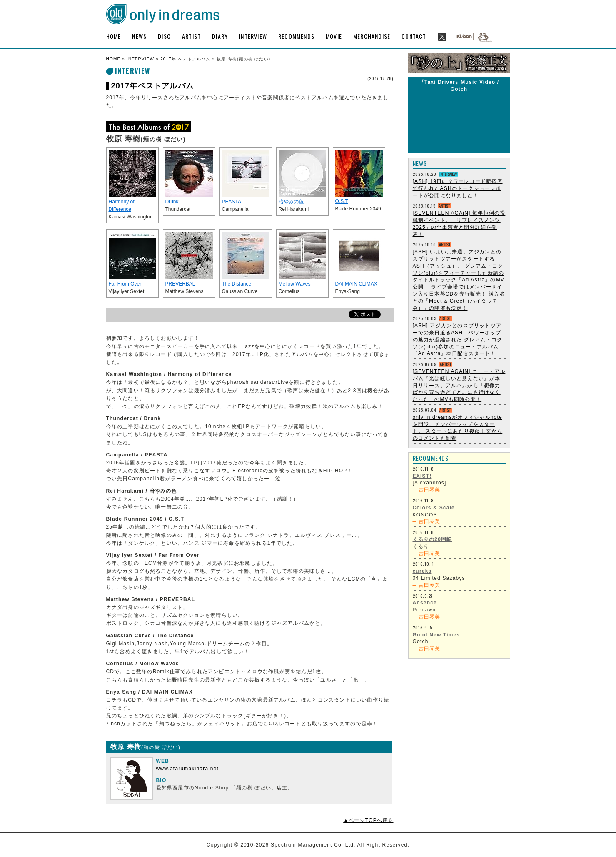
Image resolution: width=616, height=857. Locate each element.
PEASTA (232, 202)
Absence (425, 603)
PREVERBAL (180, 284)
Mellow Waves (295, 284)
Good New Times (436, 635)
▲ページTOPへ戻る (368, 820)
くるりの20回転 (433, 539)
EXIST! (422, 476)
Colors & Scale (434, 508)
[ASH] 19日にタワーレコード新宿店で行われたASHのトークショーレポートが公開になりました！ (458, 188)
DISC (164, 36)
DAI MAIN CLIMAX (356, 284)
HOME (114, 36)
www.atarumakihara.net (188, 769)
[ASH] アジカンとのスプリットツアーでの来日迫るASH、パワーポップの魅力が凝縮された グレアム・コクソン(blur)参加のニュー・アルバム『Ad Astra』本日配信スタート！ (458, 340)
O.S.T (342, 201)
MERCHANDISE (372, 36)
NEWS (139, 36)
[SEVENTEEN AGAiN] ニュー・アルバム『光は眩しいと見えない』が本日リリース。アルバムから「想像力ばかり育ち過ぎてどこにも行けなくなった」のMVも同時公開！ (459, 385)
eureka (422, 571)
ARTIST (191, 36)
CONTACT (414, 36)
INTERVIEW (253, 36)
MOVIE (334, 36)
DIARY (220, 36)
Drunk (172, 202)
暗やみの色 (291, 202)
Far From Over (125, 284)
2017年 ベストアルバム (186, 59)
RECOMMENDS (296, 36)
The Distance (237, 284)
